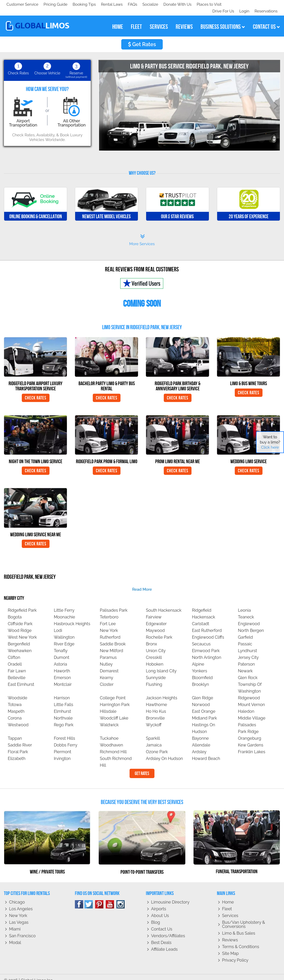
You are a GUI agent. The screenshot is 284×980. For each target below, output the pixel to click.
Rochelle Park (159, 630)
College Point (113, 691)
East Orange (204, 705)
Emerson (62, 671)
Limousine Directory (170, 895)
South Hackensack (164, 604)
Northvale (63, 711)
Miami (15, 922)
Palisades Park (114, 604)
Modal (15, 936)
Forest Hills (65, 732)
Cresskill (154, 651)
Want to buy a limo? (270, 442)
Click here (270, 447)
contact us (267, 20)
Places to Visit (113, 4)
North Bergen (251, 624)
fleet (136, 20)
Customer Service (22, 4)
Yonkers (200, 664)
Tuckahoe (109, 732)
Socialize (52, 4)
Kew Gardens (251, 738)
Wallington (64, 630)
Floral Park (18, 745)
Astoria (61, 657)
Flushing (154, 678)
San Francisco (22, 929)
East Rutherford (207, 624)
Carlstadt (201, 617)
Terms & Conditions (241, 940)
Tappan (15, 732)
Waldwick (109, 718)
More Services (142, 233)
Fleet (227, 902)
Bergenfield (19, 637)
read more (142, 583)
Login (243, 4)
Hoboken (155, 657)
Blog (155, 916)
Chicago (17, 895)
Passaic (245, 637)
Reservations (266, 4)
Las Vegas (19, 916)
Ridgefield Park (22, 604)
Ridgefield (202, 604)
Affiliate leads (164, 943)
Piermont (63, 745)
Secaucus (201, 637)
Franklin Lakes (251, 745)
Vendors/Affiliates (168, 929)
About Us (160, 909)
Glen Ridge (203, 691)
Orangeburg (250, 732)
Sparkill (153, 732)
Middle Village (252, 711)
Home (228, 895)
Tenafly (61, 644)
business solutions (223, 20)
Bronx (151, 637)
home (118, 20)
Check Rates (36, 391)
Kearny (106, 671)
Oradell (15, 657)
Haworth (62, 664)
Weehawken (20, 644)
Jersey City (248, 651)
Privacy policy (235, 953)
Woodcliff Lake (114, 711)
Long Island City (161, 664)
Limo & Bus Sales (239, 926)
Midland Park (205, 711)
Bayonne (200, 732)
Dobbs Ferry (66, 738)
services (159, 20)
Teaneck (246, 610)
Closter (107, 678)
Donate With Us (81, 4)
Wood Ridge (20, 624)
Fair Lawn (17, 664)
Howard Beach (206, 752)
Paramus (108, 651)
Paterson (246, 657)
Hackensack (204, 610)
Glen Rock (248, 671)
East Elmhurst (21, 678)
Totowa (15, 698)
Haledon (246, 705)
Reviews (230, 933)
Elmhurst (62, 705)
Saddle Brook (113, 637)
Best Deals (161, 936)
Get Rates (142, 38)
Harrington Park (115, 698)
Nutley (106, 657)
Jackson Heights (162, 691)
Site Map (230, 947)
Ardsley (199, 745)
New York (109, 624)
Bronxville (155, 711)
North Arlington (207, 651)
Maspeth (16, 705)
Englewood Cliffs (208, 630)
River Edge (64, 637)
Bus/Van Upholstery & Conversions (244, 918)
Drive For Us (221, 4)
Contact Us (162, 922)
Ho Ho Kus (156, 705)
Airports (159, 902)
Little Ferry (64, 604)
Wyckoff (154, 718)
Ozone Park (157, 745)
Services (230, 909)
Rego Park (64, 718)
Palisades (247, 718)
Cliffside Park (20, 617)
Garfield (245, 630)
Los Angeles (21, 902)
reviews (184, 20)
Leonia (244, 604)
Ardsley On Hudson (164, 752)
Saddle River (20, 738)
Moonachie (65, 610)
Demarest (109, 664)
